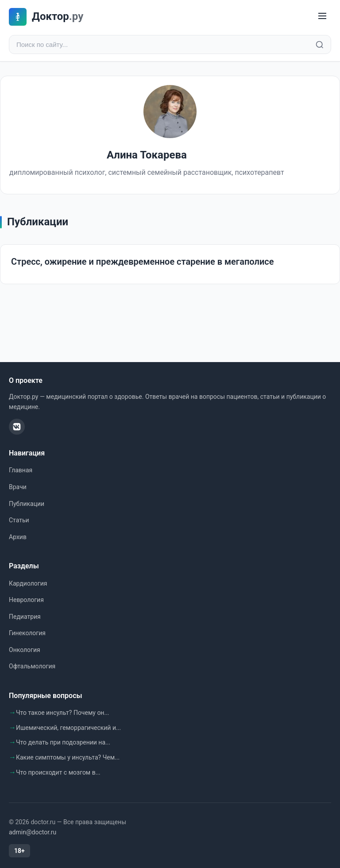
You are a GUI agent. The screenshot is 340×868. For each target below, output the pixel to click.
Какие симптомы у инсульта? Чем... (68, 757)
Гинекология (27, 633)
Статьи (19, 520)
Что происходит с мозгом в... (58, 772)
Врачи (18, 487)
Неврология (26, 600)
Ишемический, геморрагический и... (68, 728)
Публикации (27, 504)
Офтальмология (32, 666)
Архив (18, 537)
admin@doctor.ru (33, 832)
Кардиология (28, 583)
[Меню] (322, 17)
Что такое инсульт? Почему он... (63, 713)
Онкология (25, 650)
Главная (21, 470)
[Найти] (320, 45)
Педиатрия (25, 617)
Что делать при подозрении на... (63, 742)
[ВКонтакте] (17, 427)
